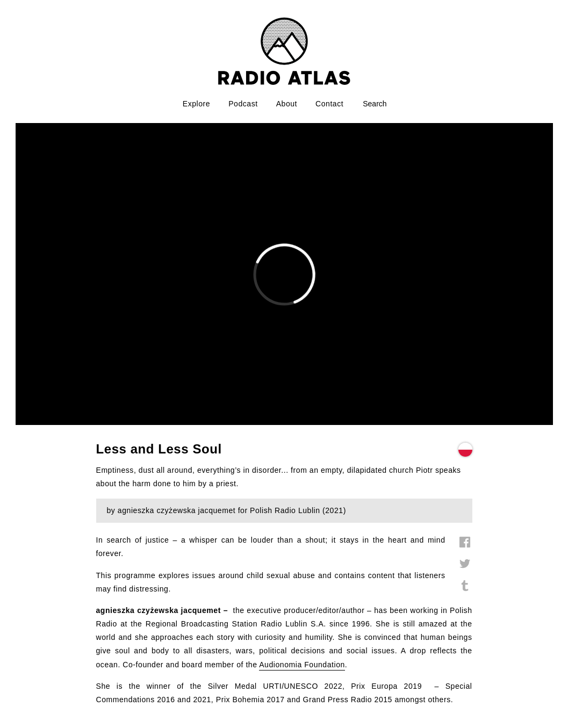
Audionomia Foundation (302, 665)
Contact (329, 104)
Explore (196, 104)
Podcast (243, 104)
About (287, 104)
